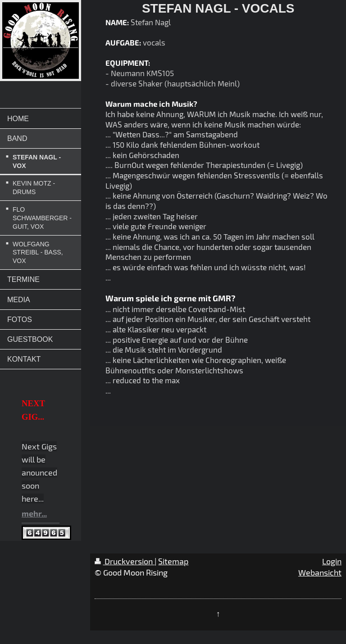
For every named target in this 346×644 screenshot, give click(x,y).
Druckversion (125, 561)
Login (332, 561)
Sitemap (173, 561)
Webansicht (320, 572)
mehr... (34, 513)
